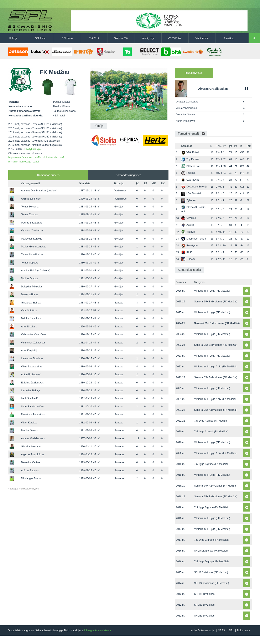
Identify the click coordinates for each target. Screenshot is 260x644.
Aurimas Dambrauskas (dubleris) (39, 191)
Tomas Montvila (30, 207)
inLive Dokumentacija (202, 630)
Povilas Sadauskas (32, 223)
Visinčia (188, 232)
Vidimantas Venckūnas (34, 334)
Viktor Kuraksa (29, 423)
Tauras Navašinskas (32, 255)
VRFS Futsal (175, 38)
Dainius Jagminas (31, 318)
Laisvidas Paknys (31, 391)
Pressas (188, 173)
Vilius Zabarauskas (32, 367)
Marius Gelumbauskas (33, 247)
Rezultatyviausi (194, 73)
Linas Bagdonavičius (32, 407)
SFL (231, 630)
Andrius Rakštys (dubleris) (36, 271)
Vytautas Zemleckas (32, 231)
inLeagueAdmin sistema (98, 630)
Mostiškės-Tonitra (193, 239)
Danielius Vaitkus (30, 462)
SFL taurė (67, 38)
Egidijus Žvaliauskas (32, 383)
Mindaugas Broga (31, 478)
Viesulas (188, 218)
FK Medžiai (190, 166)
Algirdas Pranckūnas (32, 454)
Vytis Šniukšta (29, 311)
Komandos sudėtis (48, 175)
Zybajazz (189, 200)
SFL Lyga (40, 38)
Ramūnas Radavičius (33, 414)
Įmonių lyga (148, 38)
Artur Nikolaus (29, 327)
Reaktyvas (190, 246)
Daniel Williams (30, 295)
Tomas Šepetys (30, 263)
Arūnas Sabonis (30, 471)
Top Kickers (190, 159)
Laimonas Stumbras (32, 358)
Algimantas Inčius (31, 199)
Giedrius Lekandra (31, 447)
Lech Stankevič (29, 398)
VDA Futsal (190, 152)
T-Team (188, 259)
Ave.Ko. (188, 225)
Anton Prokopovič (31, 374)
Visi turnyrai (202, 38)
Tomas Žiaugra (29, 215)
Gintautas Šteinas (31, 303)
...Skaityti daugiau (32, 149)
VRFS (222, 630)
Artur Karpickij (29, 351)
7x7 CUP (94, 38)
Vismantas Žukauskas (33, 343)
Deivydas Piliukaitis (32, 287)
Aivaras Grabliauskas (33, 438)
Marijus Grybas (29, 278)
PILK (186, 252)
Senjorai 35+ (121, 38)
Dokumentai (244, 630)
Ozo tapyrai (190, 180)
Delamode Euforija (194, 187)
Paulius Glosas (29, 431)
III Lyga (13, 38)
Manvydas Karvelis (32, 239)
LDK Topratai (191, 193)
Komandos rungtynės (128, 175)
